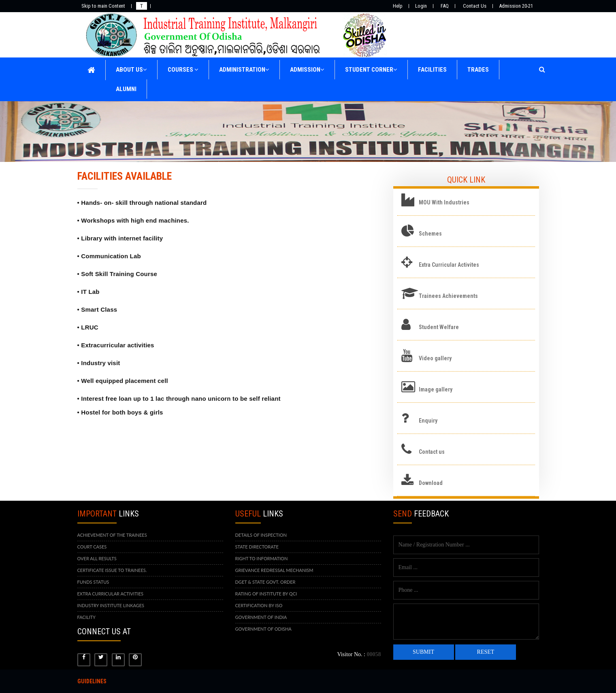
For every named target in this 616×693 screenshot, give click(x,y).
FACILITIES (432, 70)
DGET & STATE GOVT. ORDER (265, 582)
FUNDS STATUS (93, 582)
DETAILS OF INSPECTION (261, 535)
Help (398, 6)
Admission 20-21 (516, 6)
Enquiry (428, 421)
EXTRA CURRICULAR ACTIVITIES (111, 594)
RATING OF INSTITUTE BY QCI (266, 594)
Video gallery (435, 358)
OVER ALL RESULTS (97, 558)
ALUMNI (126, 89)
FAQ (445, 6)
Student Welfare (439, 327)
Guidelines (92, 681)
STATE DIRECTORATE (257, 547)
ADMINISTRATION (244, 70)
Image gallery (436, 389)
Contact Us (475, 6)
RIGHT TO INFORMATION (262, 558)
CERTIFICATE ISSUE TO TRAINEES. (112, 570)
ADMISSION (307, 70)
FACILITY (86, 617)
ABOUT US (131, 70)
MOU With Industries (444, 202)
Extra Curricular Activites (449, 265)
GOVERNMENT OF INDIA (261, 617)
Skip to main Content (103, 6)
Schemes (430, 234)
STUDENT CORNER (371, 70)
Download (431, 483)
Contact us (432, 452)
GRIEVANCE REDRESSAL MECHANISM (274, 570)
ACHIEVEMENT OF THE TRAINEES (112, 535)
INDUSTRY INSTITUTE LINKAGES (111, 605)
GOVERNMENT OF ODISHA (263, 629)
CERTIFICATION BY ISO (259, 605)
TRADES (478, 70)
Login (421, 6)
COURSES (183, 70)
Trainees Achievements (448, 296)
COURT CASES (92, 547)
